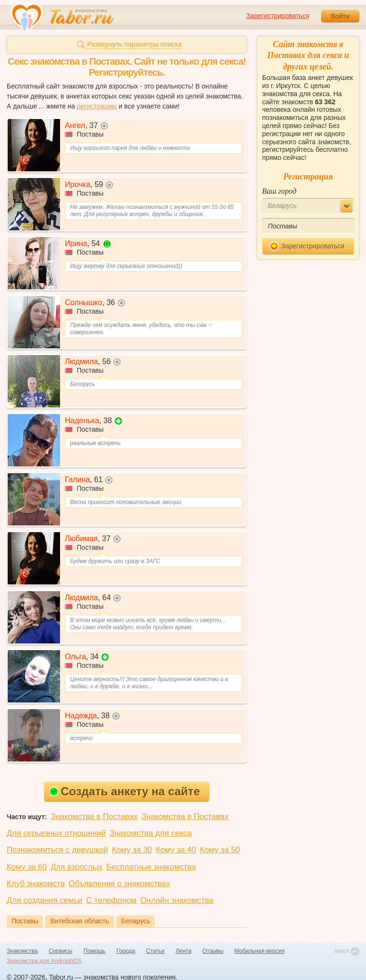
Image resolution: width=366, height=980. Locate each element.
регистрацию (97, 106)
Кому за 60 (27, 867)
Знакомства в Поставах (94, 817)
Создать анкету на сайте (125, 791)
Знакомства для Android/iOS (44, 961)
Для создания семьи (45, 900)
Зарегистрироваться (278, 16)
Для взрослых (76, 867)
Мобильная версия (260, 951)
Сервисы (61, 951)
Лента (183, 951)
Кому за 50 (220, 850)
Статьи (156, 951)
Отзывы (213, 951)
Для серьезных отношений (56, 833)
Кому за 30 (132, 850)
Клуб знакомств (36, 884)
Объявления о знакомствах (119, 884)
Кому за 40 (176, 850)
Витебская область (79, 921)
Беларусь (136, 921)
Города (126, 951)
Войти (340, 16)
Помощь (94, 951)
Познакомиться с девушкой (57, 850)
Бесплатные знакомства (151, 867)
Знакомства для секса (151, 833)
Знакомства (22, 951)
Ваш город (279, 191)
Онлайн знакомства (177, 900)
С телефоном (111, 900)
